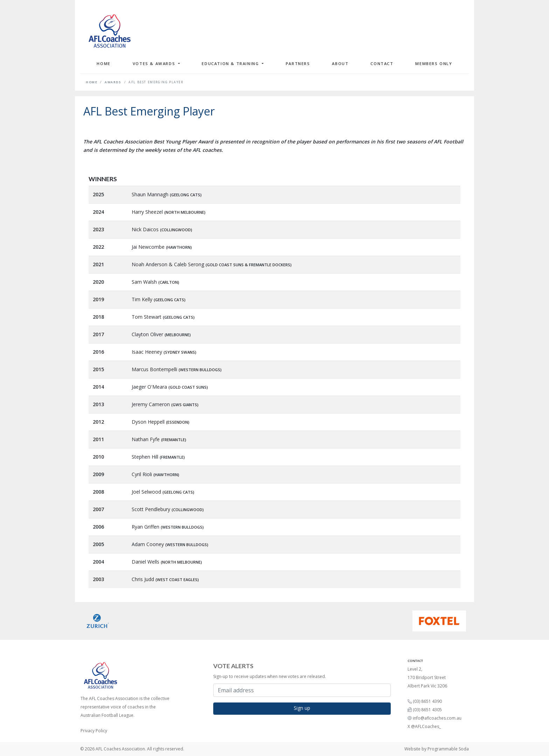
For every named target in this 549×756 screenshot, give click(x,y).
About (340, 63)
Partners (298, 63)
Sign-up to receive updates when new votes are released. (270, 676)
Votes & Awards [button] (155, 63)
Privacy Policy (94, 731)
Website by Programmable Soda (437, 749)
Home (103, 63)
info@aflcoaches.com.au (437, 718)
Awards (113, 82)
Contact (382, 63)
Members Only (434, 63)
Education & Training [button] (231, 63)
